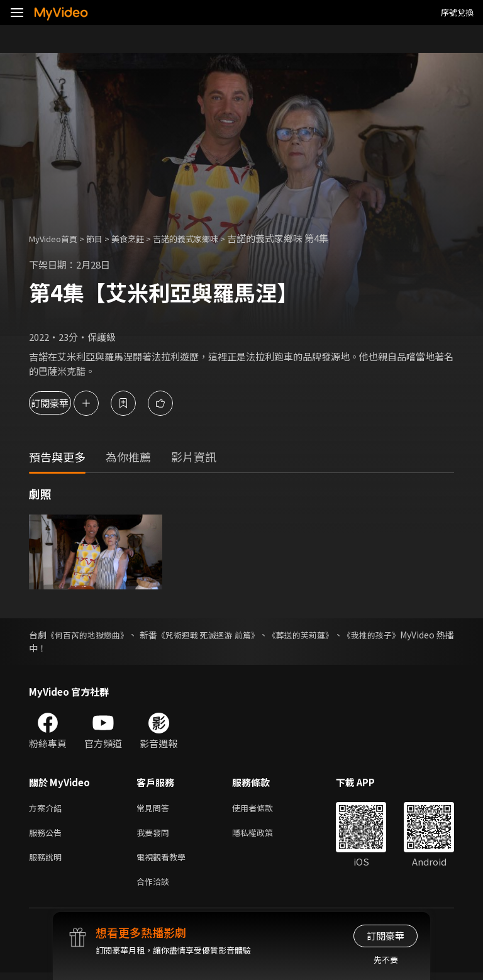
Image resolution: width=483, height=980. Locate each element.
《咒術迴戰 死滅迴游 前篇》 (238, 635)
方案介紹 (48, 809)
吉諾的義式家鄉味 (207, 238)
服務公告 (48, 835)
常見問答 (155, 809)
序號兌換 (457, 12)
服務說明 (48, 861)
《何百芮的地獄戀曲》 (96, 635)
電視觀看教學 (165, 861)
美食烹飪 (142, 238)
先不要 (386, 960)
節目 (104, 238)
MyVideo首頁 (58, 238)
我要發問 (155, 835)
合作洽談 (155, 888)
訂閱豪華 (64, 403)
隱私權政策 (263, 835)
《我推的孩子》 (423, 635)
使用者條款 (263, 809)
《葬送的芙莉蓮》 (343, 635)
